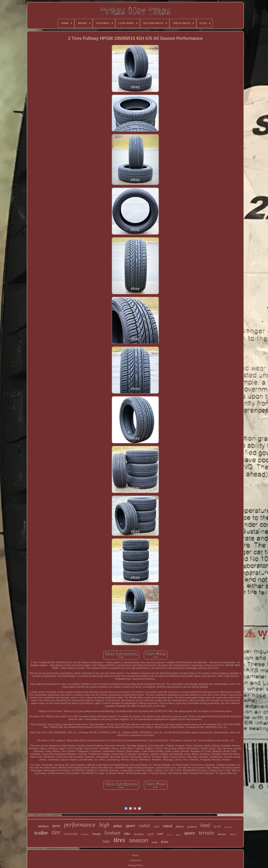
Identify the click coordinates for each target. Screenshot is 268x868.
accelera (139, 834)
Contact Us (135, 860)
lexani (96, 834)
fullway (180, 827)
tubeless (43, 826)
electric (222, 834)
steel (156, 826)
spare (189, 833)
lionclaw (85, 834)
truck (150, 834)
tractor (169, 835)
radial (144, 825)
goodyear (192, 827)
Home (135, 855)
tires (119, 840)
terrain (206, 833)
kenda (155, 842)
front (165, 842)
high (104, 825)
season (138, 840)
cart (160, 834)
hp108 (217, 826)
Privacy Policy (135, 865)
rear (106, 841)
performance (80, 825)
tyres (56, 826)
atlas (118, 826)
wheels (233, 834)
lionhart (113, 833)
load (205, 825)
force (178, 835)
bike (127, 834)
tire (56, 832)
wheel (168, 826)
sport (130, 826)
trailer (41, 833)
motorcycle (228, 827)
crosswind (71, 834)
